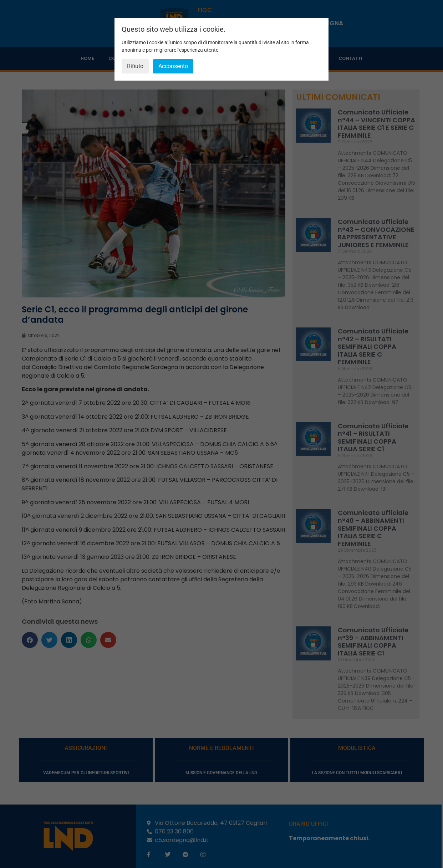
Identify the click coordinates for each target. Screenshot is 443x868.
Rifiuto (135, 66)
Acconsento (173, 66)
